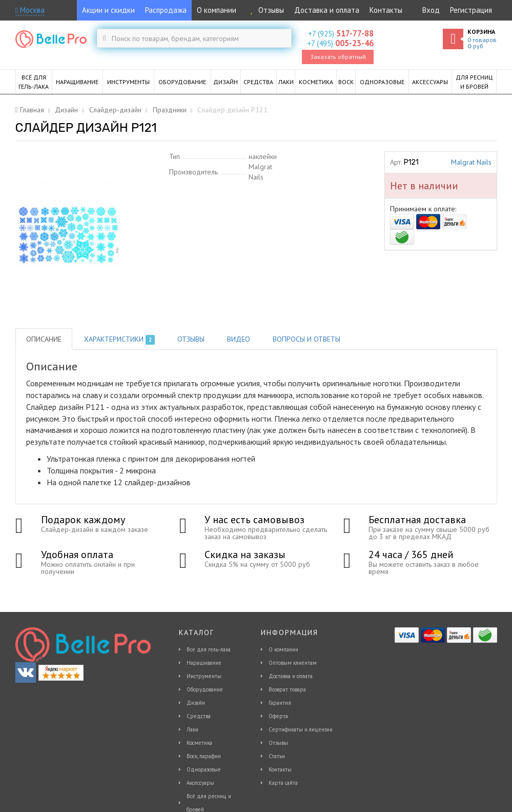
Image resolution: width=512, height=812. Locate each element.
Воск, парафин (204, 756)
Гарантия (280, 703)
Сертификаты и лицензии (301, 729)
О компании (217, 10)
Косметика (199, 743)
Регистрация (471, 10)
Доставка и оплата (327, 10)
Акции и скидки (108, 10)
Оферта (278, 716)
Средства (199, 716)
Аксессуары (200, 783)
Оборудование (205, 689)
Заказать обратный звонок (338, 58)
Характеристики (120, 340)
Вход (431, 10)
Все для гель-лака (209, 649)
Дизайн (196, 703)
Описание (44, 339)
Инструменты (204, 676)
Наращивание (204, 663)
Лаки (192, 729)
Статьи (277, 756)
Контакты (386, 10)
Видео (239, 339)
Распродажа (166, 10)
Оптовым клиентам (293, 663)
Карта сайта (283, 783)
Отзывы (265, 10)
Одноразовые (204, 769)
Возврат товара (287, 689)
